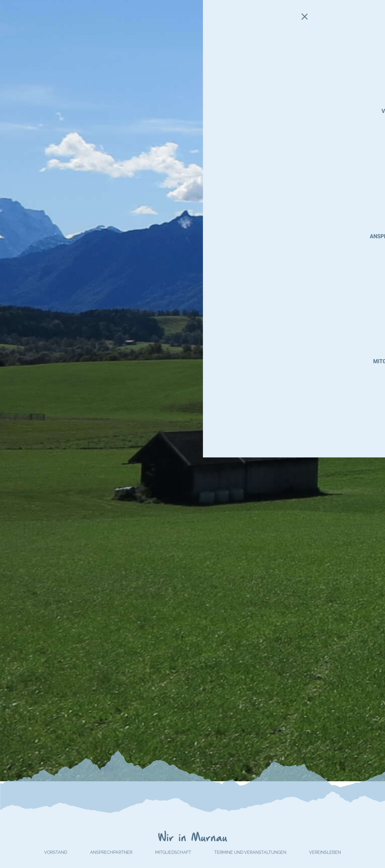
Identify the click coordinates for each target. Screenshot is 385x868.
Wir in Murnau (193, 838)
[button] (379, 391)
